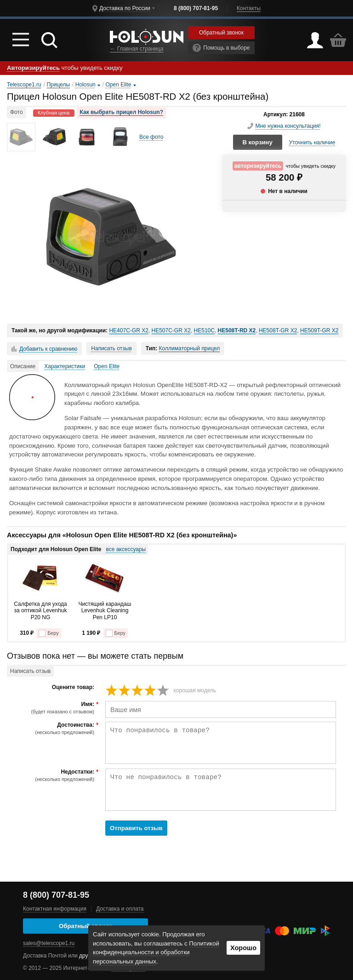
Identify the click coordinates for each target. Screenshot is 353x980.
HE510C (204, 330)
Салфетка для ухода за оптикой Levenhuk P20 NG (40, 611)
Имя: (52, 708)
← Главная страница (137, 49)
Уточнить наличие (312, 142)
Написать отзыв (111, 348)
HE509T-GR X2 (319, 330)
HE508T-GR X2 (278, 330)
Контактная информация (55, 909)
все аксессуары (126, 549)
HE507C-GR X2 (171, 330)
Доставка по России (125, 8)
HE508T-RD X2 (237, 330)
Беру (48, 633)
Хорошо (243, 948)
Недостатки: (52, 775)
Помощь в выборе (221, 48)
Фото (17, 112)
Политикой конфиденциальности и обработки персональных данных (156, 953)
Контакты (249, 8)
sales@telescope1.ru (49, 943)
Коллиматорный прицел (190, 348)
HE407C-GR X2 (128, 330)
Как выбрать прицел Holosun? (122, 112)
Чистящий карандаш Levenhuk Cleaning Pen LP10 (105, 611)
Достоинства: (52, 729)
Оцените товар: (73, 687)
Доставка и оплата (120, 909)
